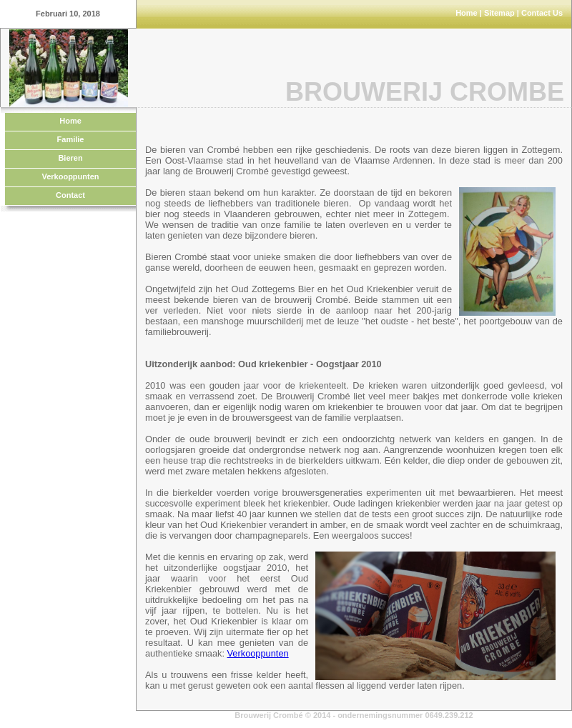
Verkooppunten (70, 176)
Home (467, 13)
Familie (71, 139)
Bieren (70, 158)
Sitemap (499, 13)
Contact (70, 195)
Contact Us (542, 13)
